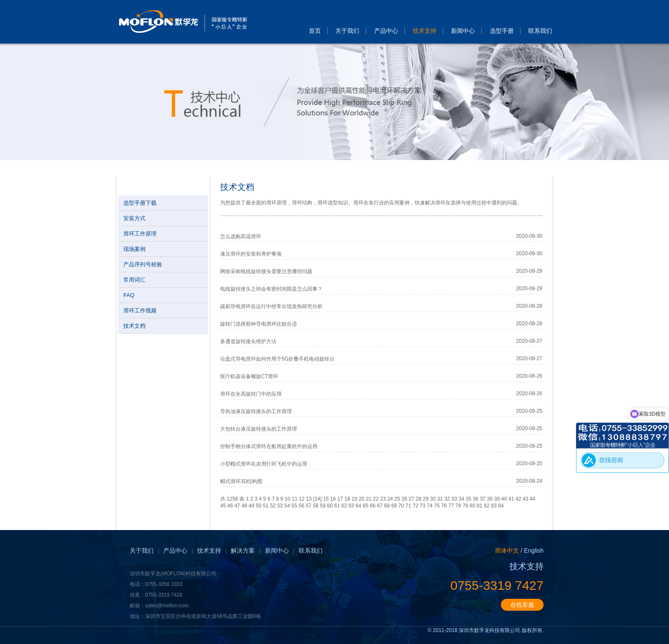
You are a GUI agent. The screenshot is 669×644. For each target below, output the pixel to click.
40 (504, 499)
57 (308, 506)
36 (476, 499)
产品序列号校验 (143, 264)
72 (415, 506)
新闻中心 (463, 31)
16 (333, 499)
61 (337, 506)
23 (383, 499)
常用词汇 (134, 280)
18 (347, 499)
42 (518, 499)
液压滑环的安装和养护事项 (251, 254)
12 (301, 499)
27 (412, 499)
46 (230, 506)
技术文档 (134, 326)
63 (351, 506)
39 (497, 499)
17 (340, 499)
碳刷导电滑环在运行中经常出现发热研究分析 (271, 306)
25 (397, 499)
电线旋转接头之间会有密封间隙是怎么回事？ (271, 289)
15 (326, 499)
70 (401, 506)
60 (330, 506)
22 (376, 499)
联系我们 (540, 31)
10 (287, 499)
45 (223, 506)
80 (473, 506)
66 (373, 506)
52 (273, 506)
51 (266, 506)
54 (287, 506)
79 (465, 506)
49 (252, 506)
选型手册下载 (140, 203)
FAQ (129, 295)
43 (525, 499)
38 (490, 499)
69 (394, 506)
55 (294, 506)
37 (483, 499)
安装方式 (134, 218)
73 (423, 506)
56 (301, 506)
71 (408, 506)
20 (362, 499)
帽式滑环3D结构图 (241, 481)
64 (358, 506)
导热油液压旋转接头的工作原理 (256, 411)
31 (440, 499)
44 (533, 499)
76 (444, 506)
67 (380, 506)
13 (309, 499)
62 (344, 506)
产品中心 (386, 31)
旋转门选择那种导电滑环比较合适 (259, 324)
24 (390, 499)
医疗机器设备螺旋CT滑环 (249, 376)
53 (280, 506)
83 (494, 506)
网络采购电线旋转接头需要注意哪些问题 (266, 271)
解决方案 (243, 551)
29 (426, 499)
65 (365, 506)
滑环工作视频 (140, 310)
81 (479, 506)
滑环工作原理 (140, 234)
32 (447, 499)
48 (244, 506)
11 (295, 499)
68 (387, 506)
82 (487, 506)
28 (418, 499)
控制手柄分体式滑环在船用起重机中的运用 (269, 446)
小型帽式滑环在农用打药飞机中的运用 (264, 464)
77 (451, 506)
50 (259, 506)
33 (454, 499)
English (534, 551)
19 (354, 499)
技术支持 (425, 31)
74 (429, 506)
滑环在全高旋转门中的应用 (251, 394)
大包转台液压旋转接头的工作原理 (259, 429)
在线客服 (522, 605)
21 (368, 499)
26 (404, 499)
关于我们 (347, 31)
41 (511, 499)
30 (433, 499)
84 (501, 506)
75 (437, 506)
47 (237, 506)
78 (458, 506)
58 (316, 506)
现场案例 (134, 249)
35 (468, 499)
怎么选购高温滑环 (241, 236)
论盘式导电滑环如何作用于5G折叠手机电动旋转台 (277, 359)
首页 (315, 31)
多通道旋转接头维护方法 (248, 341)
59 (323, 506)
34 (461, 499)
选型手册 (502, 31)
